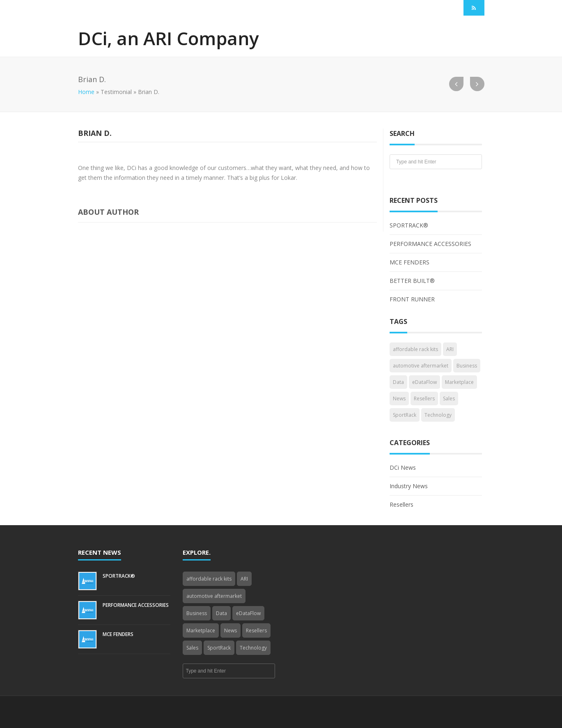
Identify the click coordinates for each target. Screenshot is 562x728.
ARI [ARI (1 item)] (450, 349)
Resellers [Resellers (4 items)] (424, 398)
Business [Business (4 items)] (467, 366)
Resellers (401, 504)
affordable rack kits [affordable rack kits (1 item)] (415, 349)
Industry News (409, 486)
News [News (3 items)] (399, 398)
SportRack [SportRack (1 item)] (405, 415)
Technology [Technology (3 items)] (438, 415)
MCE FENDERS (409, 262)
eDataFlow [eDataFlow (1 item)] (424, 382)
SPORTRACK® (409, 225)
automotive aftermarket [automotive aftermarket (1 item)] (421, 366)
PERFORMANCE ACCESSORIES (430, 244)
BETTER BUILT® (412, 281)
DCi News (403, 467)
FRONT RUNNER (412, 299)
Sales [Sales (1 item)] (449, 398)
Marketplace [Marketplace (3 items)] (459, 382)
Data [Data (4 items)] (398, 382)
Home (86, 92)
